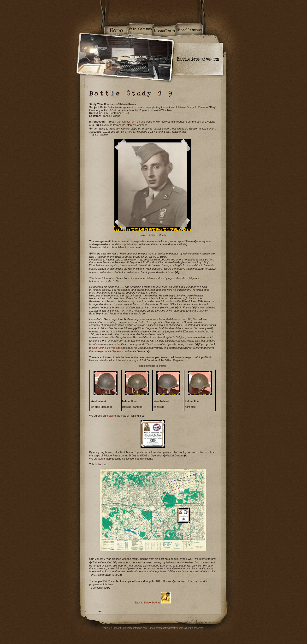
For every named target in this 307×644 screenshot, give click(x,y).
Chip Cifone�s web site (106, 348)
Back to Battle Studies (148, 603)
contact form (129, 122)
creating (111, 416)
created (98, 459)
